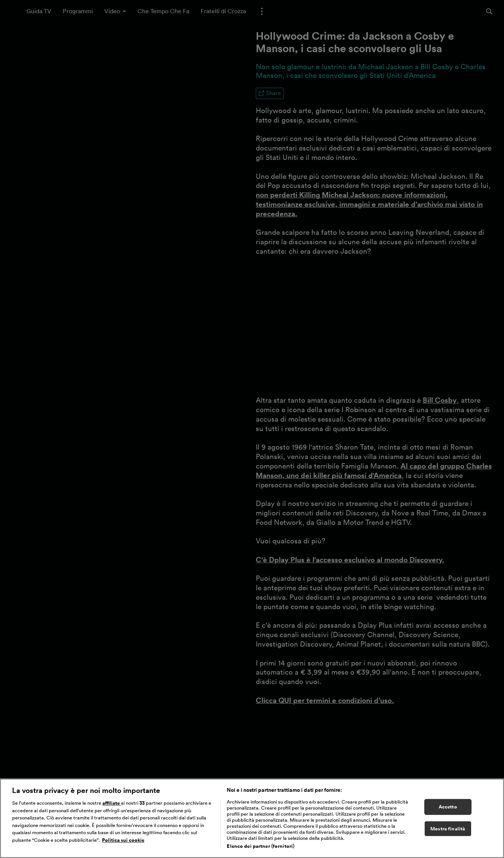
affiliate (112, 803)
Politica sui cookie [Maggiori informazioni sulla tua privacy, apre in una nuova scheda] (123, 840)
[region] (252, 818)
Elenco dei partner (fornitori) (261, 846)
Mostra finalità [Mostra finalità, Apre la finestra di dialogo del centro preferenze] (448, 829)
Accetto (448, 807)
